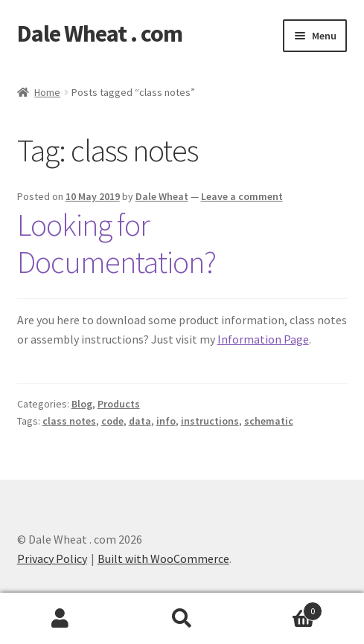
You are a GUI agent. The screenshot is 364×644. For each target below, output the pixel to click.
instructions (210, 421)
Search (182, 619)
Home (47, 92)
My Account (61, 619)
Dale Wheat (162, 196)
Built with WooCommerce (163, 558)
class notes (69, 421)
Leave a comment (242, 196)
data (140, 421)
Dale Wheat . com (100, 33)
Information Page (263, 339)
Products (119, 404)
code (112, 421)
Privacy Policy (52, 558)
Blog (82, 404)
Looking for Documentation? (116, 244)
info (166, 421)
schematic (269, 421)
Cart (282, 608)
